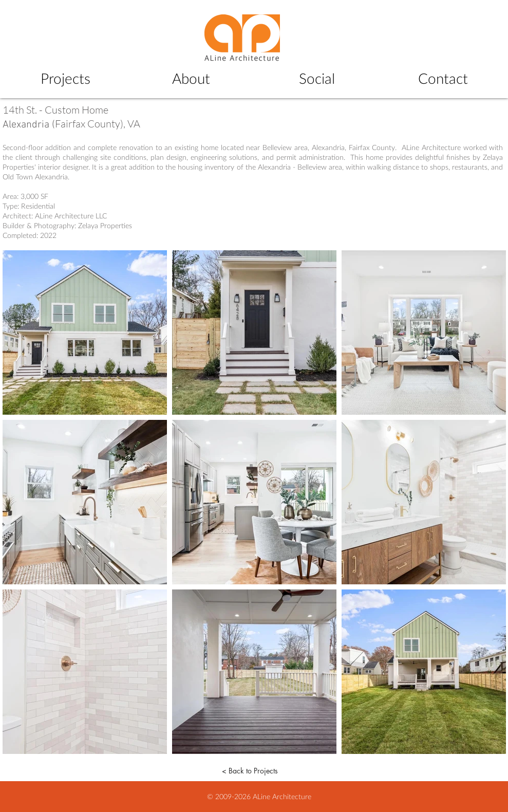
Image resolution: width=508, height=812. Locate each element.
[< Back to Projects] (250, 771)
